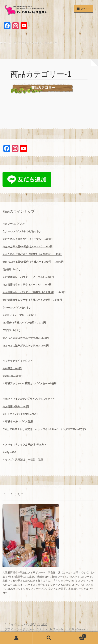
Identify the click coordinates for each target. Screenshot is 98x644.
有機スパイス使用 (41, 262)
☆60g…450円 (10, 452)
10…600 (12, 369)
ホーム (8, 43)
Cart (76, 636)
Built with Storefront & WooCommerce (63, 629)
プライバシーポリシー (19, 629)
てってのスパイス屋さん (28, 43)
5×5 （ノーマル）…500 (27, 239)
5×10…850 (27, 247)
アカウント (16, 638)
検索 (49, 638)
